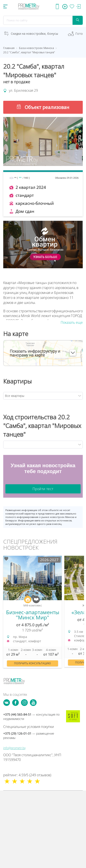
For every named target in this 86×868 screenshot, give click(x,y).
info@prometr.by (14, 748)
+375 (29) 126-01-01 (29, 736)
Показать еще (72, 322)
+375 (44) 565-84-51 (31, 717)
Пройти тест (43, 489)
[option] (32, 614)
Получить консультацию (32, 663)
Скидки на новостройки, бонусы (34, 34)
